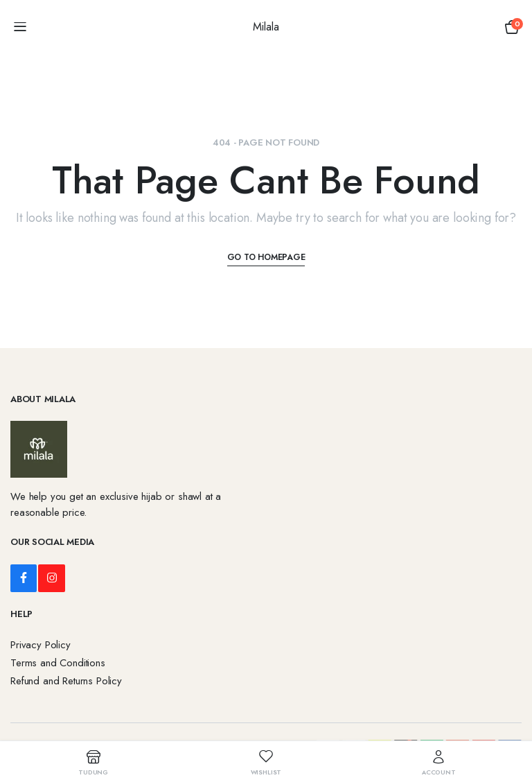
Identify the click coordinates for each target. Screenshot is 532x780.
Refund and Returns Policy (66, 681)
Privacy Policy (41, 645)
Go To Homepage (266, 257)
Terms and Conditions (58, 663)
